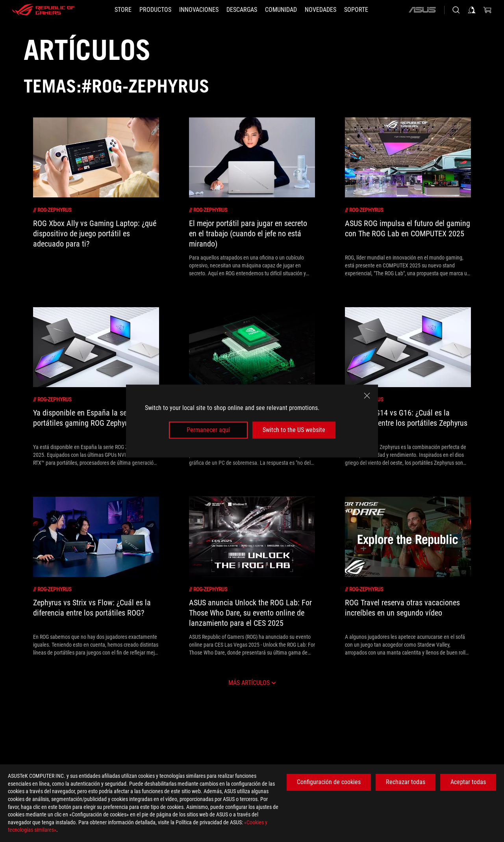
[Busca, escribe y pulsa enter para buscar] (456, 10)
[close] (367, 396)
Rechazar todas (406, 782)
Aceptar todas (468, 782)
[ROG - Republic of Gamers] (43, 10)
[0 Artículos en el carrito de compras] (487, 10)
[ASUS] (422, 10)
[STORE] (123, 10)
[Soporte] (356, 10)
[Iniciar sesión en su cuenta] (472, 10)
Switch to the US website (294, 430)
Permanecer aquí (208, 430)
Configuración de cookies (329, 782)
